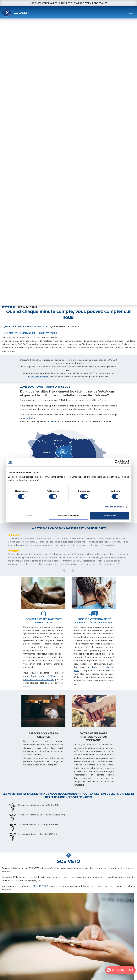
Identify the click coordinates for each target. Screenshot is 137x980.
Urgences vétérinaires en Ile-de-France (20, 326)
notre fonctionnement (39, 377)
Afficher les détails (114, 507)
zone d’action (30, 418)
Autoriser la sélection (69, 516)
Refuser (28, 516)
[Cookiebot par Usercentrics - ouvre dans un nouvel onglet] (117, 462)
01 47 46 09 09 (123, 970)
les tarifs (52, 421)
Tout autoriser (109, 516)
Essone (44, 326)
